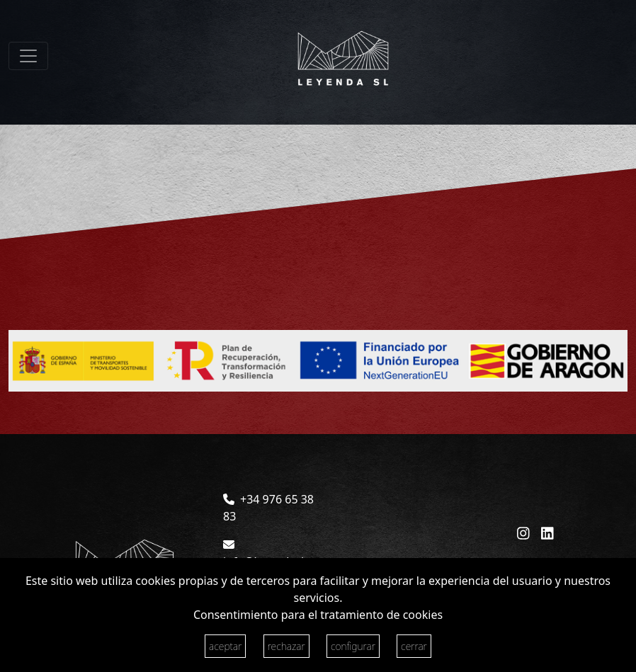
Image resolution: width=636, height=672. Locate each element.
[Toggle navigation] (28, 56)
